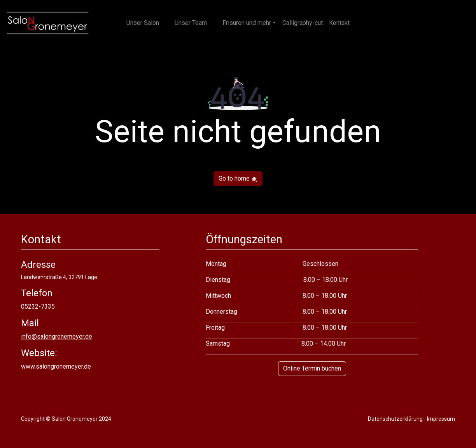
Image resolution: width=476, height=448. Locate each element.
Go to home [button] (238, 178)
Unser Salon (143, 23)
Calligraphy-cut (303, 23)
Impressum (441, 419)
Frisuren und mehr (247, 23)
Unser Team (191, 23)
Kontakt (339, 23)
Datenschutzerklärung (395, 419)
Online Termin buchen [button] (312, 368)
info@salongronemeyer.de (57, 336)
